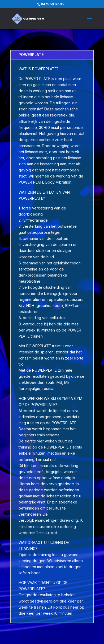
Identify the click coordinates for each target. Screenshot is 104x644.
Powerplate (31, 55)
